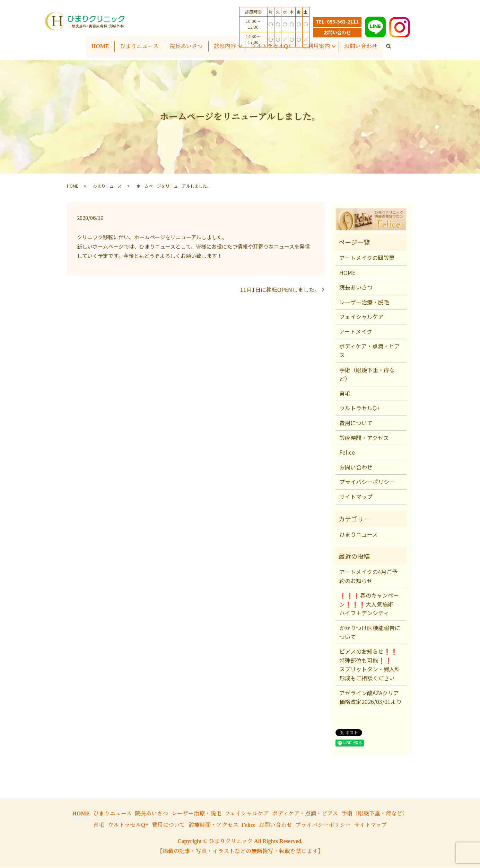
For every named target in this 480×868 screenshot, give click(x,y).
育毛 (345, 394)
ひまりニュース (139, 46)
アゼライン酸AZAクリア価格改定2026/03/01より (370, 698)
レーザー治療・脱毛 (364, 302)
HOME (100, 46)
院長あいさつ (356, 288)
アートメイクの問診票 (367, 258)
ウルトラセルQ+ (360, 409)
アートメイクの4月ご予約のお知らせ (368, 577)
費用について (356, 423)
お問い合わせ (337, 32)
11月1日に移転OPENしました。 (280, 290)
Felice (347, 453)
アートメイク (356, 332)
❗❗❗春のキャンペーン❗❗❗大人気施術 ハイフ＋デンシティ (369, 605)
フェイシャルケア (361, 317)
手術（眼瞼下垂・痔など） (367, 375)
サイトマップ (356, 497)
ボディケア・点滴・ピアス (370, 351)
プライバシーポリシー (367, 482)
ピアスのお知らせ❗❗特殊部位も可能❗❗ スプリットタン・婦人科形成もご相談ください (370, 665)
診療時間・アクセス (364, 438)
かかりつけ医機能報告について (370, 633)
